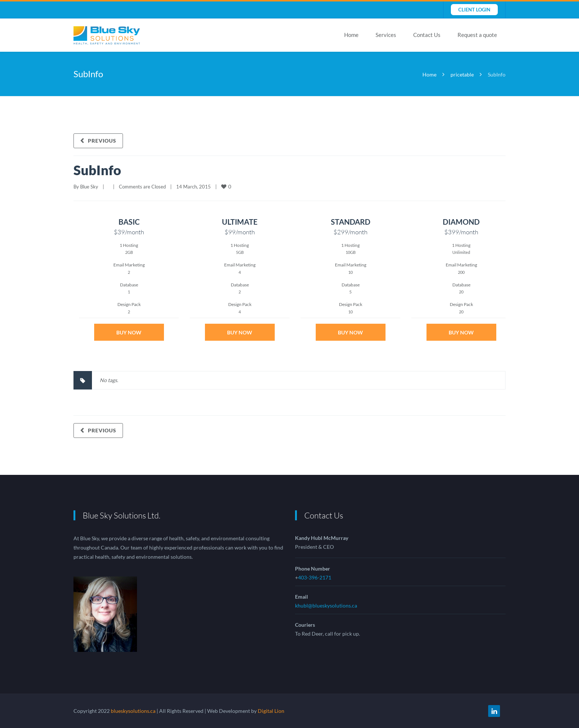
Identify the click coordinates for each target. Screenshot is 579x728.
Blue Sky (89, 187)
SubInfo (97, 170)
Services (386, 35)
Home (351, 35)
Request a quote (477, 35)
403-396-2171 (315, 577)
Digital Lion (271, 711)
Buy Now (129, 332)
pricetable (462, 74)
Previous (102, 141)
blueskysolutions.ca (133, 711)
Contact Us (427, 35)
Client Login (474, 10)
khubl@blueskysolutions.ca (326, 605)
